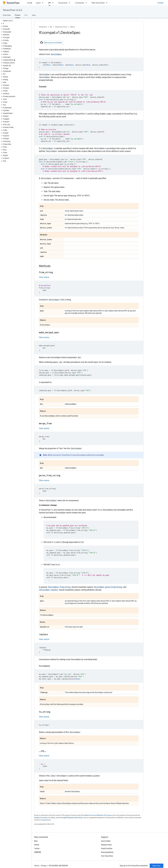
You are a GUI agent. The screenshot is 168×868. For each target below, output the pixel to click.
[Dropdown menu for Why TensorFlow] (107, 3)
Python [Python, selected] (18, 15)
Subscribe (157, 866)
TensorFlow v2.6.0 (12, 10)
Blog (36, 841)
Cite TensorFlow (107, 856)
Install (30, 3)
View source (44, 277)
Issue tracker (106, 841)
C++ (26, 15)
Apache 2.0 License (41, 818)
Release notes (106, 845)
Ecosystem (63, 3)
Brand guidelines (107, 852)
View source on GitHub (51, 43)
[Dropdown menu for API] (54, 3)
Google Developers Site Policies (72, 818)
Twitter (37, 848)
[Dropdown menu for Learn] (43, 3)
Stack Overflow (107, 848)
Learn (38, 3)
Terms (37, 866)
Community (80, 3)
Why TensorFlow (98, 3)
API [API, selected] (49, 3)
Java (34, 15)
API (51, 27)
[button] (15, 24)
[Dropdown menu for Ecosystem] (70, 3)
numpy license (46, 820)
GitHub (160, 3)
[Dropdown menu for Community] (87, 3)
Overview (7, 15)
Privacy (44, 866)
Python (72, 27)
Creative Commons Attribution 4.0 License (97, 815)
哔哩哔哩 (37, 852)
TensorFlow (43, 27)
